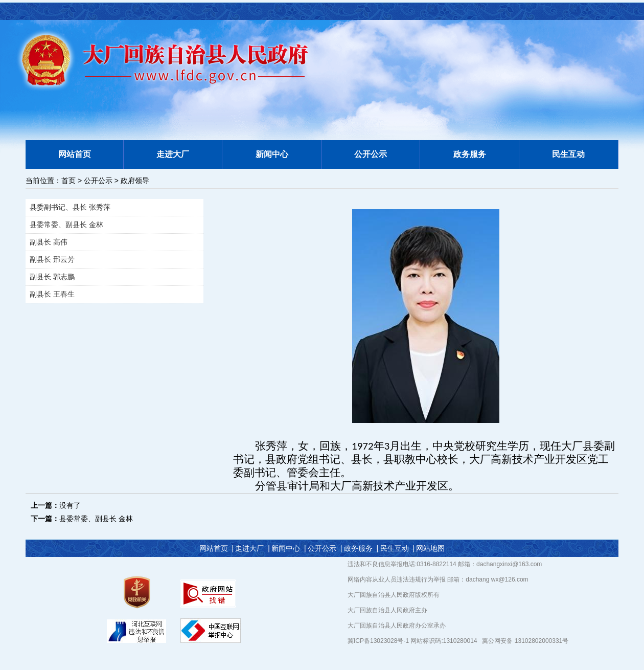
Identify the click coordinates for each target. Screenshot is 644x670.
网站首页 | (216, 548)
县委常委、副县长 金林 (96, 519)
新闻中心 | (289, 548)
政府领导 (135, 181)
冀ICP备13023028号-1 (379, 641)
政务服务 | (361, 548)
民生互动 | (397, 548)
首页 (68, 181)
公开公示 (98, 181)
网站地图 (430, 548)
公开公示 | (325, 548)
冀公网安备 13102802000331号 (525, 641)
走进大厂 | (252, 548)
